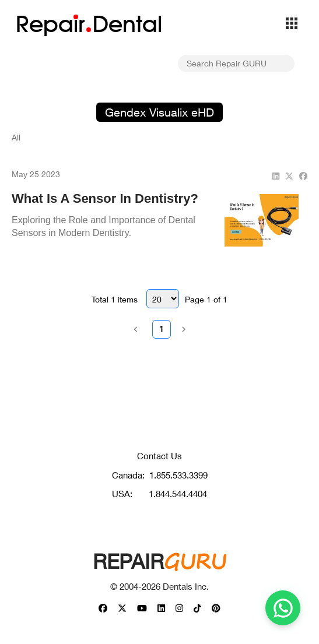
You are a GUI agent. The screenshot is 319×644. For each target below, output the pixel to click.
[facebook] (303, 176)
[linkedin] (276, 176)
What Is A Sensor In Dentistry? (105, 198)
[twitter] (289, 176)
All (16, 137)
